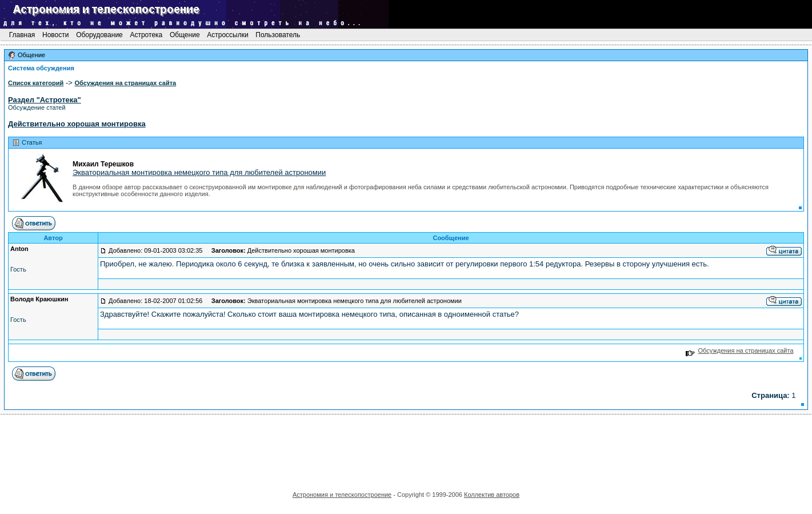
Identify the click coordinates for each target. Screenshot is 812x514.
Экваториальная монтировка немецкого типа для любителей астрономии (199, 172)
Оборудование (99, 35)
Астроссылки (228, 35)
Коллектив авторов (492, 495)
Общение (185, 35)
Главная (22, 35)
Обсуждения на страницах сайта (740, 350)
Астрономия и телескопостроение (342, 495)
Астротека (146, 35)
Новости (56, 35)
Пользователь (278, 35)
